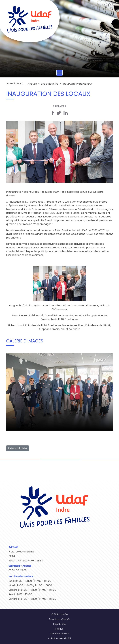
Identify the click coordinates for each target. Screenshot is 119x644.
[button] (9, 322)
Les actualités (50, 84)
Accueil (32, 84)
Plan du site (59, 624)
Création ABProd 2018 (60, 638)
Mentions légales (60, 634)
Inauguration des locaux (77, 84)
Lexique (59, 629)
